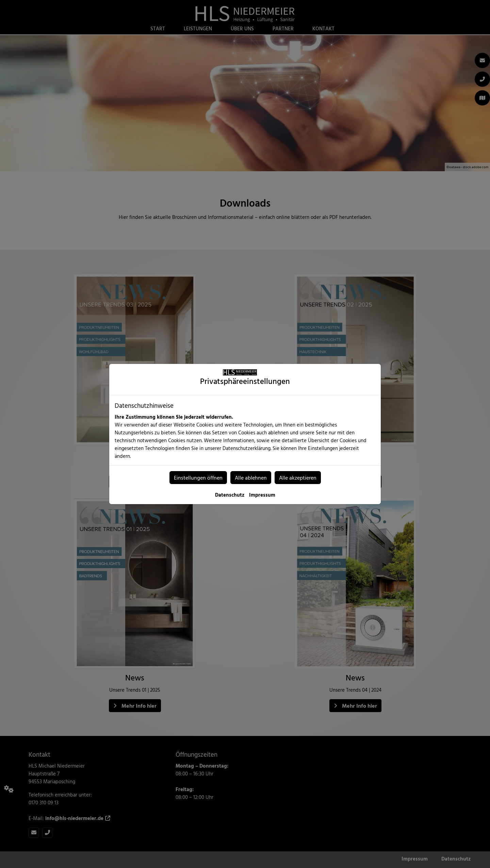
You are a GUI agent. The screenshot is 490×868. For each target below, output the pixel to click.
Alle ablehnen (251, 478)
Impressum (262, 495)
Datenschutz (230, 495)
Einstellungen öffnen (198, 478)
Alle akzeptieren (298, 478)
